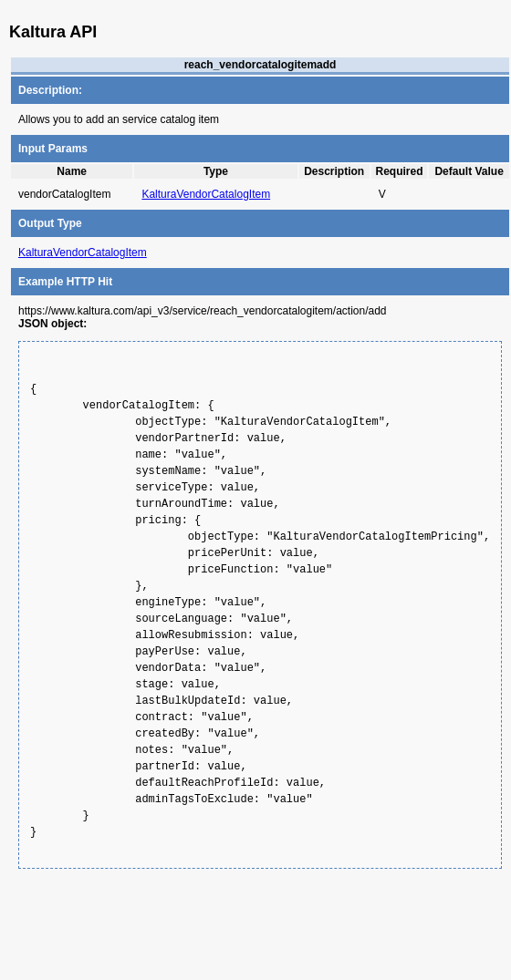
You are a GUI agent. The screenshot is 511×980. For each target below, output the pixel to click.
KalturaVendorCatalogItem (206, 194)
